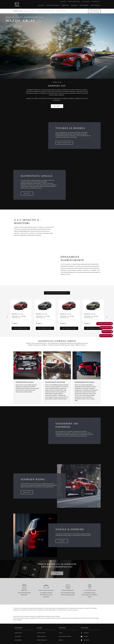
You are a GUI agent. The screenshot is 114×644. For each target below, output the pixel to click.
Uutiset (61, 633)
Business (74, 5)
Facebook (85, 633)
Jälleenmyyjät (18, 640)
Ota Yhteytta (94, 11)
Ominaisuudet (61, 11)
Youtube (84, 636)
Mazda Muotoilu (41, 636)
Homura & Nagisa (30, 11)
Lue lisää (57, 106)
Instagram (85, 640)
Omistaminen (84, 5)
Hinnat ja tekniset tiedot (46, 11)
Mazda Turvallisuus (42, 640)
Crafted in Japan (41, 633)
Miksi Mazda (95, 5)
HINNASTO (9, 26)
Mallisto (41, 5)
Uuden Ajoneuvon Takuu (65, 636)
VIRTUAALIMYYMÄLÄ (53, 5)
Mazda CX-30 (18, 11)
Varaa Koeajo (18, 26)
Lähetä (57, 573)
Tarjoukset (65, 5)
